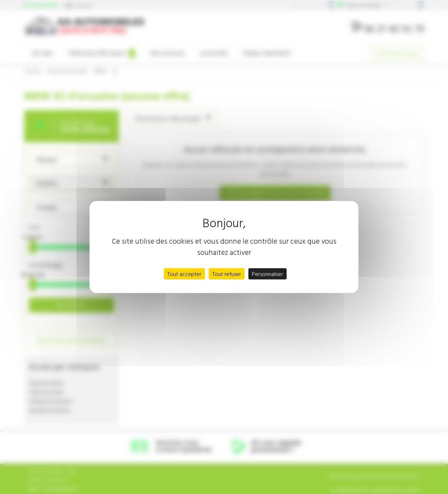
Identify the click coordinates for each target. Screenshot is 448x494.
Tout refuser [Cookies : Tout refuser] (227, 274)
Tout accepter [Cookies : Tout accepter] (184, 274)
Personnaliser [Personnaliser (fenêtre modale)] (268, 274)
